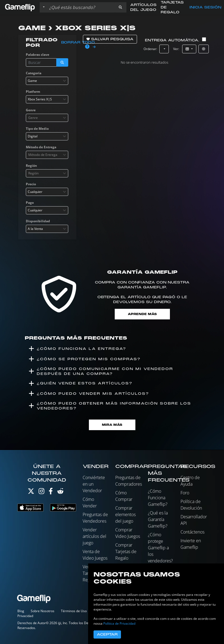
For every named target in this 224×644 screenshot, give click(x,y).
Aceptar (107, 634)
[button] (120, 7)
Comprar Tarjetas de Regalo (126, 551)
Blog (21, 611)
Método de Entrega (41, 147)
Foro (185, 493)
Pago (30, 203)
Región (31, 166)
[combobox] (47, 81)
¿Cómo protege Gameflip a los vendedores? (160, 548)
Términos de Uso (74, 611)
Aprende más (142, 314)
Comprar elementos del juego (125, 514)
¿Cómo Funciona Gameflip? (158, 498)
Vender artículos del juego (94, 536)
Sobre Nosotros (43, 611)
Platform (33, 92)
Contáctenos (192, 532)
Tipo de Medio (37, 129)
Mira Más (112, 425)
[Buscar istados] (81, 7)
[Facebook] (51, 492)
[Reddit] (60, 492)
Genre (31, 110)
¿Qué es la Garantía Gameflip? (158, 519)
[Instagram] (41, 492)
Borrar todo (78, 42)
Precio (31, 184)
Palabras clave (38, 55)
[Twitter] (31, 492)
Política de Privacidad (119, 623)
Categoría (34, 73)
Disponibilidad (38, 221)
